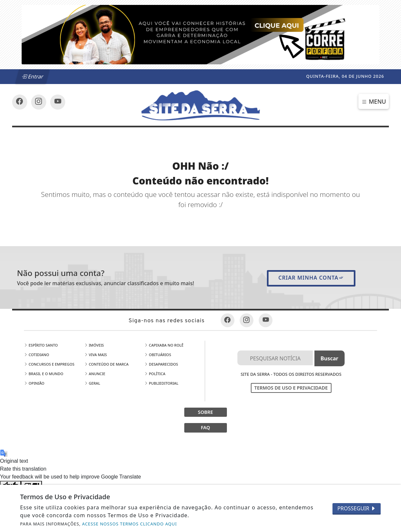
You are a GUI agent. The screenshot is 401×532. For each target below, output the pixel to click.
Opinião (34, 383)
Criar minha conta (311, 278)
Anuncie (95, 374)
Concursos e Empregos (49, 364)
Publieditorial (161, 383)
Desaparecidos (161, 364)
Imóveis (94, 345)
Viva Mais (96, 355)
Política (155, 374)
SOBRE (205, 412)
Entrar (33, 76)
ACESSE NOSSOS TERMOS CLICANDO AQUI (129, 524)
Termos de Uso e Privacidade (291, 388)
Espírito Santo (41, 345)
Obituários (158, 355)
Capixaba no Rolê (164, 345)
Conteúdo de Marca (106, 364)
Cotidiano (36, 355)
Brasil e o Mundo (44, 374)
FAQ (205, 427)
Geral (92, 383)
